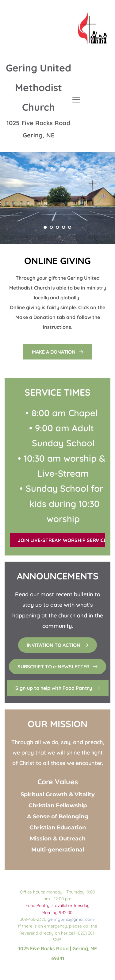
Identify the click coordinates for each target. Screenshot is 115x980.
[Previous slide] (16, 198)
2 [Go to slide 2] (52, 227)
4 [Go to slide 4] (64, 227)
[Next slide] (99, 198)
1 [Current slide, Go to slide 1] (45, 227)
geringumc (58, 919)
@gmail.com (81, 919)
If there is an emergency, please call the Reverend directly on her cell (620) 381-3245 (58, 933)
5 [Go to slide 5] (70, 227)
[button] (76, 100)
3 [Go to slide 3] (58, 227)
